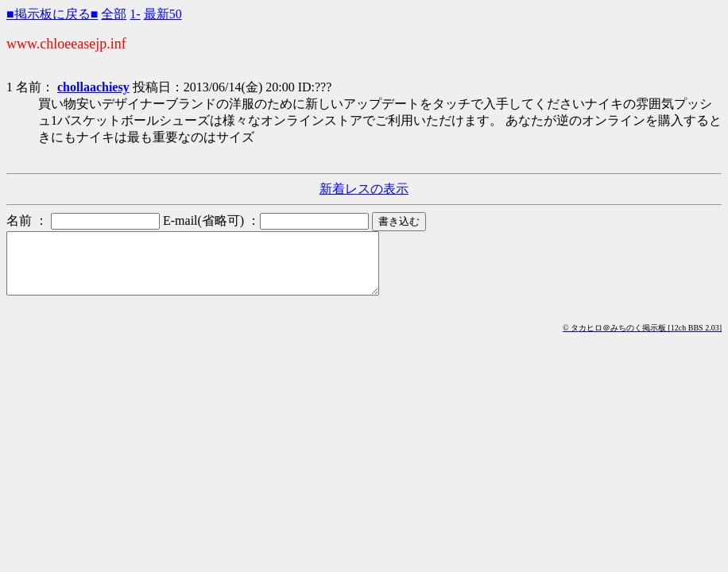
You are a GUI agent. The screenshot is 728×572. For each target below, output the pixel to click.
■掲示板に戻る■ (52, 14)
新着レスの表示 (364, 189)
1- (135, 14)
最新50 (163, 14)
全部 (114, 14)
